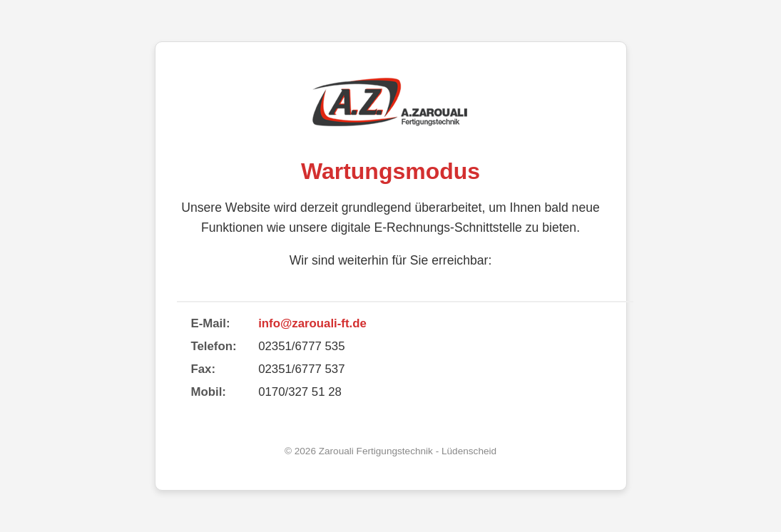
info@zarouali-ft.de (312, 323)
